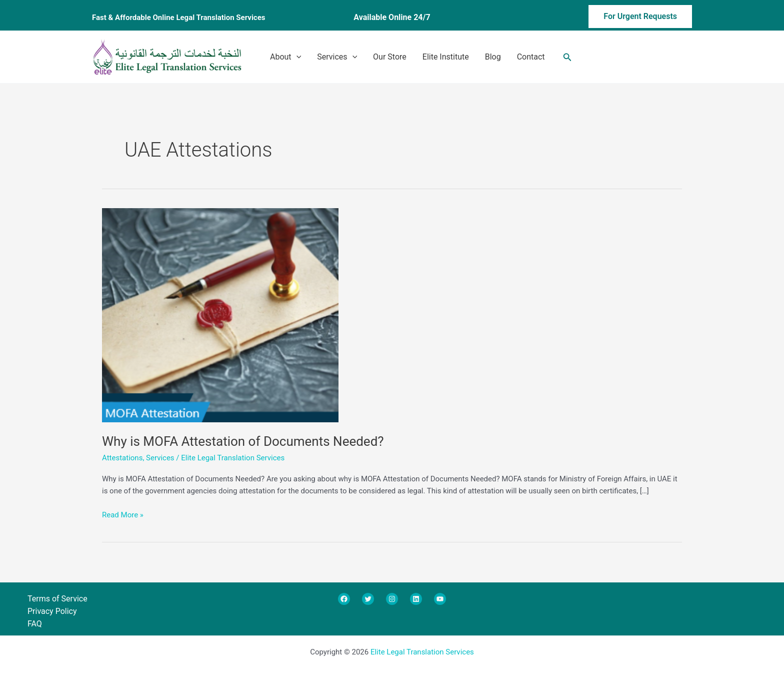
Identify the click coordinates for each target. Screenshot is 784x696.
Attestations (122, 458)
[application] (296, 57)
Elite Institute (446, 57)
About (285, 57)
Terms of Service (57, 599)
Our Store (390, 57)
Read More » (123, 514)
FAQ (35, 624)
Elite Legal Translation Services (422, 652)
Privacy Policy (52, 611)
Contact (531, 57)
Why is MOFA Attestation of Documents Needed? (243, 441)
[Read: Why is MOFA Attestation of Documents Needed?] (220, 314)
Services (337, 57)
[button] (625, 18)
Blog (493, 57)
